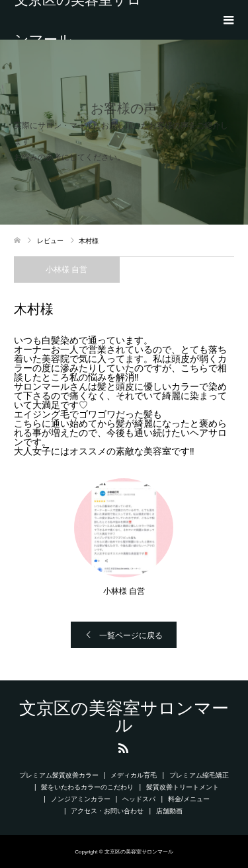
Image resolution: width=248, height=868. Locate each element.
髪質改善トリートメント (183, 787)
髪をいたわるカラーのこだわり (87, 787)
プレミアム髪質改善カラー (59, 775)
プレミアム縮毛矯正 (199, 775)
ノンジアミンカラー (81, 799)
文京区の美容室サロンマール (78, 20)
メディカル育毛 (134, 775)
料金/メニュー (189, 799)
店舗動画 (173, 811)
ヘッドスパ (139, 799)
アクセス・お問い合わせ (107, 811)
